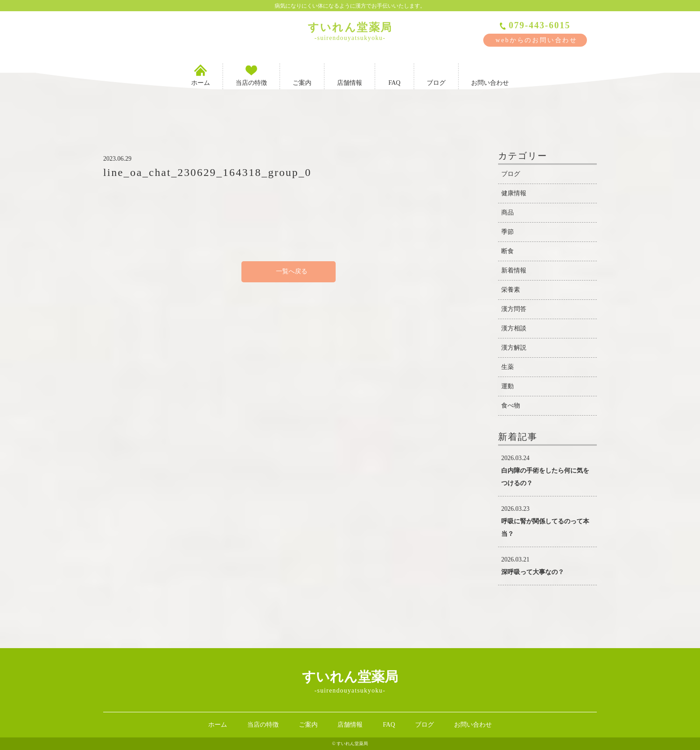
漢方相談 (514, 328)
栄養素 (511, 290)
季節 (507, 232)
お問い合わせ (490, 75)
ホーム (201, 75)
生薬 (507, 367)
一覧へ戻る (289, 271)
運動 (507, 386)
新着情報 (514, 270)
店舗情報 (350, 75)
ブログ (436, 75)
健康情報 (514, 193)
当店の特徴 (251, 75)
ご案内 (302, 75)
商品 (507, 213)
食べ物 (511, 406)
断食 (507, 251)
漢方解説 (514, 348)
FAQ (394, 75)
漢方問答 (514, 309)
